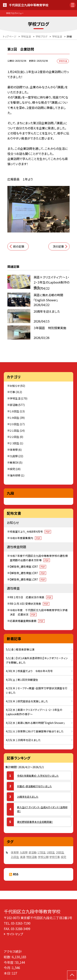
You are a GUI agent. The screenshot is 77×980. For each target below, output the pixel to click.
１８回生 (15, 411)
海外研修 (15, 475)
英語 (23, 857)
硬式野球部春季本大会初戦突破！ (35, 822)
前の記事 (19, 246)
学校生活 (15, 398)
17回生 (42, 852)
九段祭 (14, 456)
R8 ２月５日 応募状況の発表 (31, 597)
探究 (13, 469)
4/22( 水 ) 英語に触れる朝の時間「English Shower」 (35, 723)
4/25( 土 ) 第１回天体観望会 (22, 680)
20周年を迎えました (28, 797)
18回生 (51, 852)
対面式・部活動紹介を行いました (34, 786)
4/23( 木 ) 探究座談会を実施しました (27, 701)
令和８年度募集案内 (26, 538)
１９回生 (15, 418)
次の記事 (58, 246)
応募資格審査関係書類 (27, 621)
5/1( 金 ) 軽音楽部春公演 (20, 649)
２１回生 (15, 431)
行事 (13, 392)
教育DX (14, 462)
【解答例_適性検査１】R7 (28, 579)
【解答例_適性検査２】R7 (28, 573)
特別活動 (32, 857)
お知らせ (15, 386)
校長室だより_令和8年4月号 (30, 532)
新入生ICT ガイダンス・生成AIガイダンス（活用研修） (42, 809)
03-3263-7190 (21, 923)
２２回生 (15, 437)
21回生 (15, 857)
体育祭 (14, 450)
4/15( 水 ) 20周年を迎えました (23, 740)
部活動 (14, 405)
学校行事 (55, 857)
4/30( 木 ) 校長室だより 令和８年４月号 (29, 671)
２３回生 (15, 443)
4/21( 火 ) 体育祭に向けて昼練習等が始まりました (35, 731)
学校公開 (43, 857)
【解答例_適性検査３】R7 (28, 567)
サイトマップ (15, 934)
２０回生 (15, 424)
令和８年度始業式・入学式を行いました (38, 776)
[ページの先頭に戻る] (72, 975)
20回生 (60, 852)
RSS (16, 874)
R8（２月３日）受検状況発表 (30, 604)
